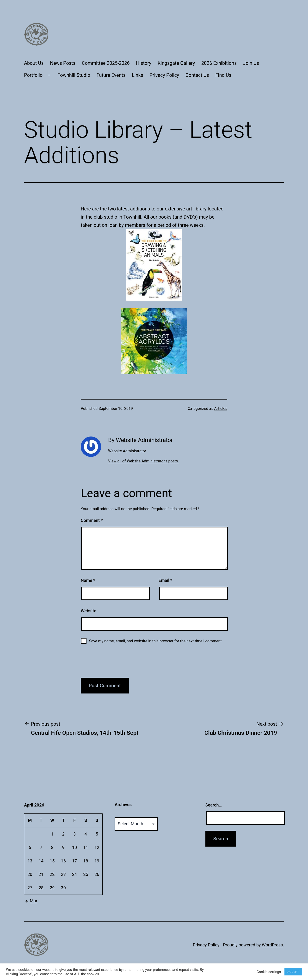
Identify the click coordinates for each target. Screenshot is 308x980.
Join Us (251, 63)
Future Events (111, 75)
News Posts (63, 63)
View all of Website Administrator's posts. (144, 461)
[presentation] (117, 663)
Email (165, 580)
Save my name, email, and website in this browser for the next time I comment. (156, 641)
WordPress (272, 945)
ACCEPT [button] (293, 972)
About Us (34, 63)
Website (89, 611)
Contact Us (197, 75)
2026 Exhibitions (219, 63)
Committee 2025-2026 (106, 63)
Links (138, 75)
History (144, 63)
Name (88, 580)
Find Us (223, 75)
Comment (92, 520)
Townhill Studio (74, 75)
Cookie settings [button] (269, 972)
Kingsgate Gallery (176, 63)
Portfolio (33, 75)
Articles (221, 409)
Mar (31, 901)
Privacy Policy (164, 75)
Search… (214, 805)
